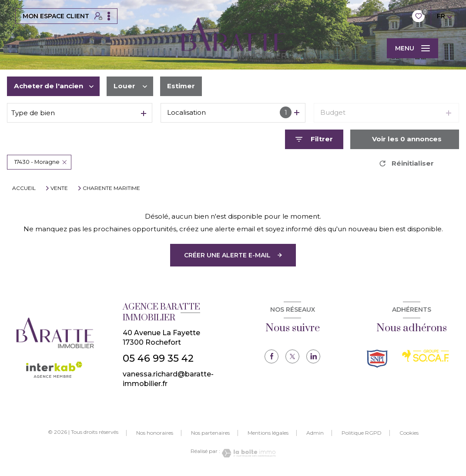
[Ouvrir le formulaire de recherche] (314, 139)
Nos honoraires (155, 433)
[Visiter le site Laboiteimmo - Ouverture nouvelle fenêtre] (248, 453)
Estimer (181, 86)
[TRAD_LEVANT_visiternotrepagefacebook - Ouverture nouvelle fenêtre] (272, 356)
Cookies (409, 433)
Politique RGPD (362, 433)
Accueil (24, 188)
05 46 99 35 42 (158, 358)
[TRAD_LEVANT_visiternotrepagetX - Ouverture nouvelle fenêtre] (292, 356)
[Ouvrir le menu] (412, 48)
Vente (59, 188)
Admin (315, 433)
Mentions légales (268, 433)
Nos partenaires (210, 433)
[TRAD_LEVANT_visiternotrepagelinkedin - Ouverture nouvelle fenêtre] (313, 356)
